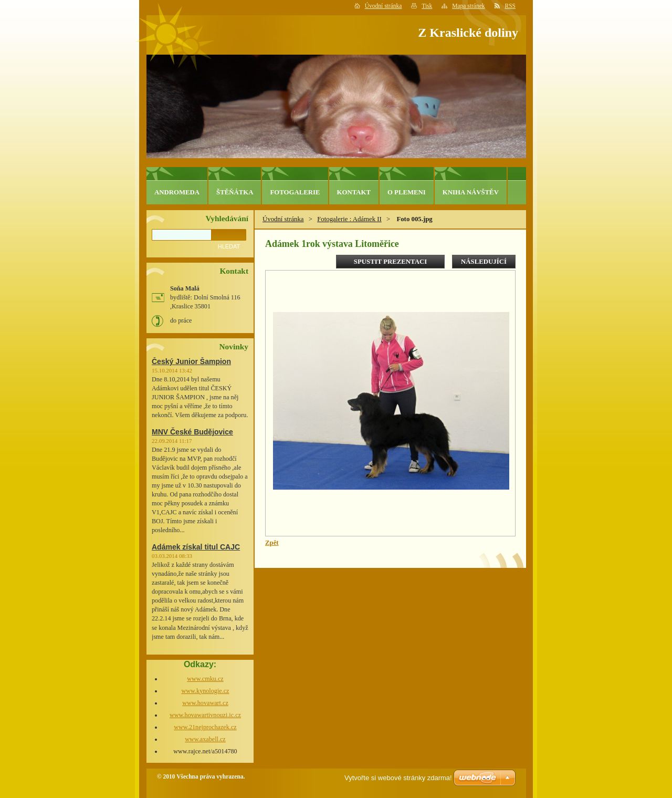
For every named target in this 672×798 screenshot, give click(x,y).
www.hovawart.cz (205, 703)
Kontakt (354, 192)
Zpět (272, 543)
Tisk (427, 6)
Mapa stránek (468, 6)
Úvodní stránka (384, 6)
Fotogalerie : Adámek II (349, 219)
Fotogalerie (295, 192)
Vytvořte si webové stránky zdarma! (398, 778)
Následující (484, 262)
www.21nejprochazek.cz (205, 727)
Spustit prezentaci (390, 262)
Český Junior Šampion (191, 361)
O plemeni (407, 192)
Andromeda (177, 192)
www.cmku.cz (205, 679)
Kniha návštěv (471, 192)
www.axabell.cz (205, 739)
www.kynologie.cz (205, 691)
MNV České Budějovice (192, 432)
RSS (511, 6)
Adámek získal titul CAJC (196, 547)
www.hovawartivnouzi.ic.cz (205, 715)
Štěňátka (235, 192)
